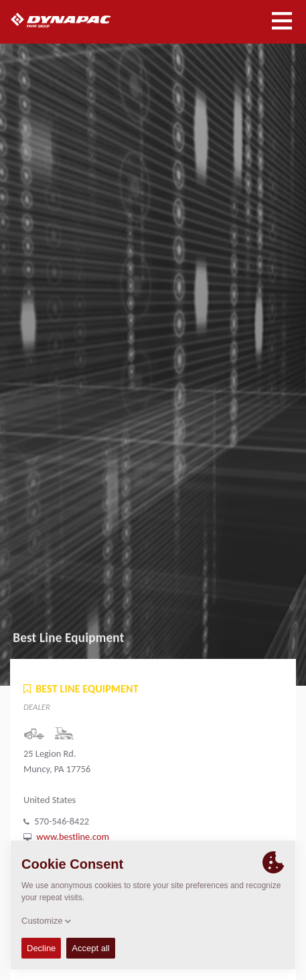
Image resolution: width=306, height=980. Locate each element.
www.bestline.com (73, 837)
